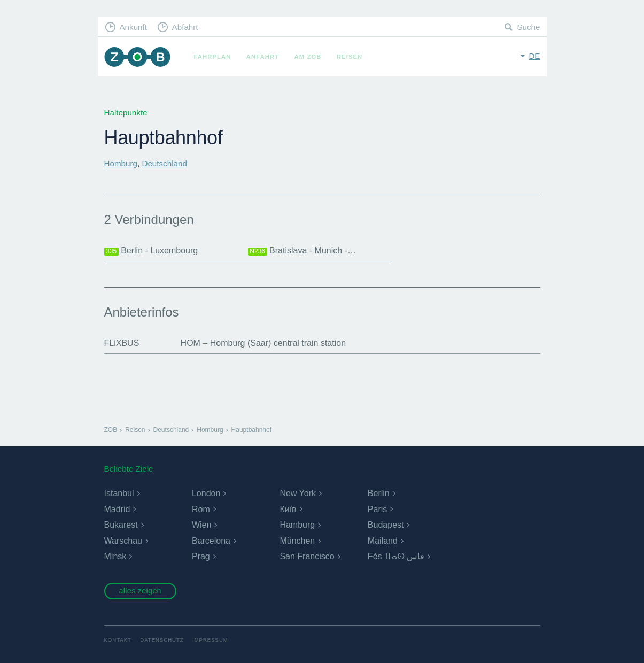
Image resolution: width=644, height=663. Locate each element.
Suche (528, 27)
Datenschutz (162, 640)
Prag (201, 556)
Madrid (117, 509)
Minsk (115, 556)
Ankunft (133, 27)
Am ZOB (308, 57)
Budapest (386, 525)
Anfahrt (263, 57)
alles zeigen (140, 591)
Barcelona (211, 541)
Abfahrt (185, 27)
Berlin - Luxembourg (151, 251)
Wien (201, 525)
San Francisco (307, 556)
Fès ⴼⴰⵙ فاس (396, 556)
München (297, 541)
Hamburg (297, 525)
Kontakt (118, 640)
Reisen (350, 57)
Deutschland (164, 163)
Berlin (379, 493)
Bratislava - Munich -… (302, 251)
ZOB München (137, 57)
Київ (288, 509)
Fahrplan (213, 57)
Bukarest (121, 525)
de (534, 56)
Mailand (383, 541)
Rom (201, 509)
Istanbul (119, 493)
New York (298, 493)
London (206, 493)
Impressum (210, 640)
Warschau (123, 541)
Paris (377, 509)
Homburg (121, 163)
